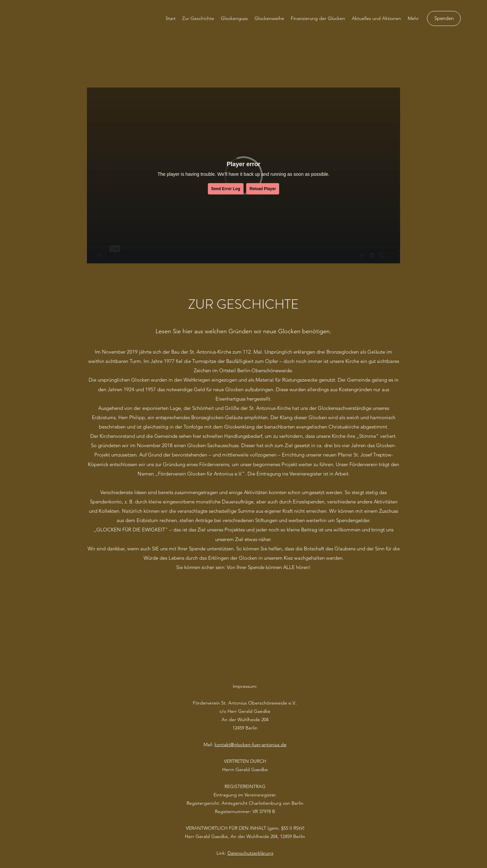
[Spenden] (444, 18)
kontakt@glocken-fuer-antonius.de (250, 744)
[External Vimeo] (243, 175)
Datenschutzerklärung (250, 853)
